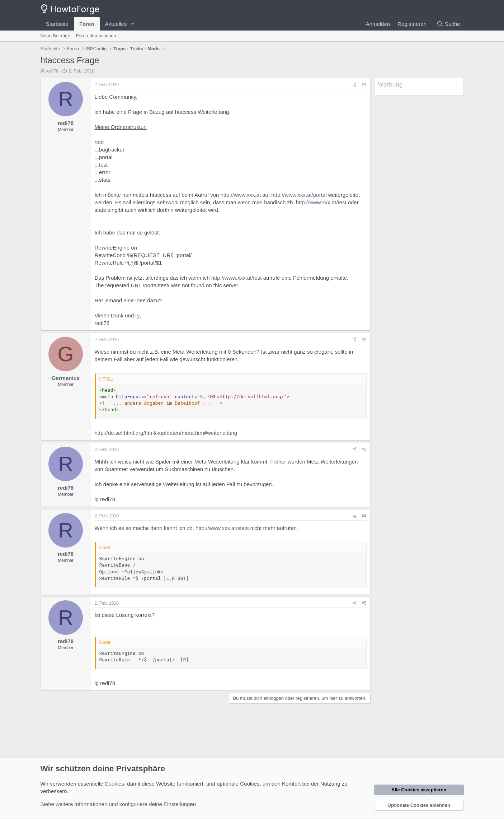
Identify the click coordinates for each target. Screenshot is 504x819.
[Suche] (448, 24)
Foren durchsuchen (96, 36)
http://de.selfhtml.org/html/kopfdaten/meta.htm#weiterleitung (166, 433)
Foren (87, 24)
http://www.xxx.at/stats (222, 528)
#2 (364, 340)
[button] (132, 24)
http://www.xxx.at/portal (299, 195)
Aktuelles (116, 24)
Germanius (66, 378)
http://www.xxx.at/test (321, 202)
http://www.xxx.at (241, 195)
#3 (364, 450)
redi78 (52, 71)
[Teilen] (355, 85)
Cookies (114, 784)
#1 (364, 85)
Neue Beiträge (55, 36)
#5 (364, 603)
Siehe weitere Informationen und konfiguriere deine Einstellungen (118, 804)
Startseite (57, 24)
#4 (364, 516)
